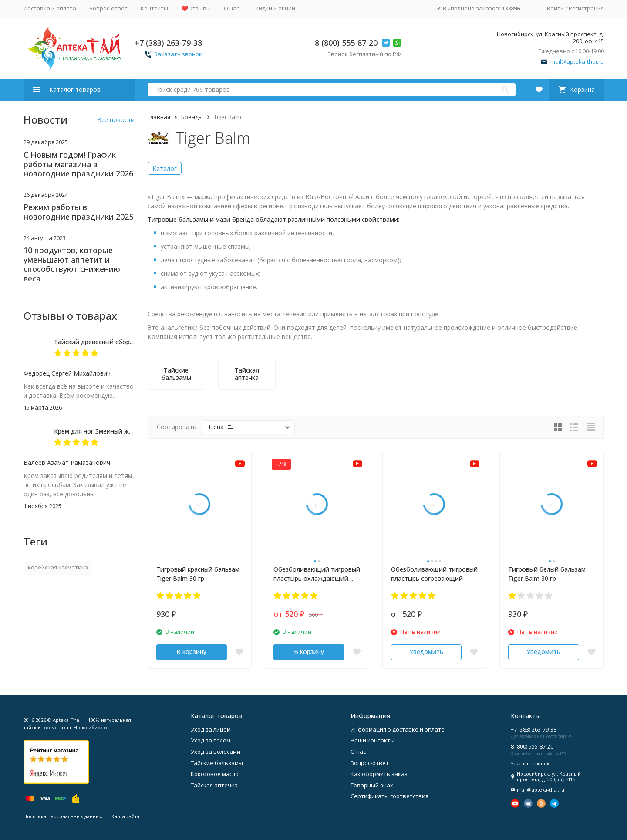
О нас (231, 8)
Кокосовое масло (215, 774)
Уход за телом (211, 740)
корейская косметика (58, 567)
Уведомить (426, 652)
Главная (159, 117)
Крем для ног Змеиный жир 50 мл (104, 431)
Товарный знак (372, 785)
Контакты (154, 8)
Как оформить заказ (379, 774)
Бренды (192, 117)
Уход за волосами (216, 752)
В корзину (191, 652)
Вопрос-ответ (108, 8)
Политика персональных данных (63, 816)
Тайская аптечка (214, 785)
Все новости (116, 120)
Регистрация (586, 8)
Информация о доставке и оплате (398, 729)
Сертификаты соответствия (389, 796)
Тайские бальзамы (217, 763)
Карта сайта (125, 816)
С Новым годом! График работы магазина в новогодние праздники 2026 (78, 164)
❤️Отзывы (196, 8)
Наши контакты (372, 740)
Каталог (165, 168)
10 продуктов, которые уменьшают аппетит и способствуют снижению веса (72, 264)
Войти (555, 8)
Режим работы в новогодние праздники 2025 (78, 212)
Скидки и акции (274, 8)
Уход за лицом (211, 729)
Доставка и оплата (50, 8)
